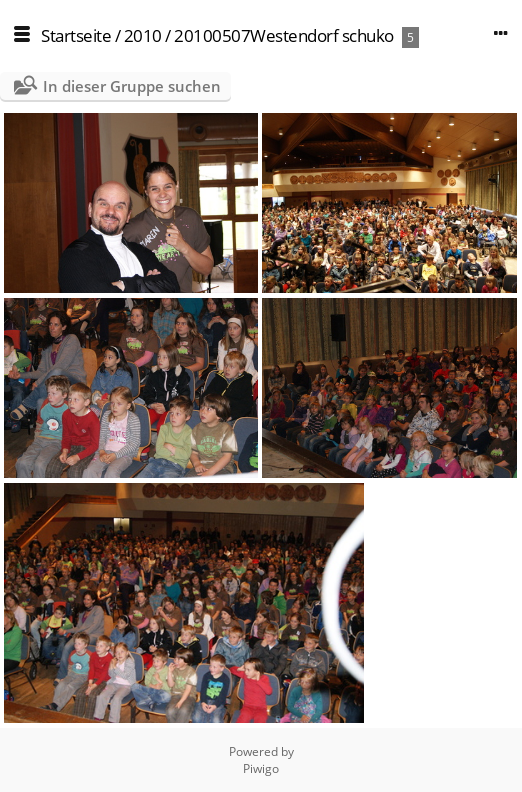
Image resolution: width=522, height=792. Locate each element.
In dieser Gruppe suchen (132, 86)
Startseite (76, 35)
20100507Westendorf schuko (284, 35)
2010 (143, 35)
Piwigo (261, 768)
